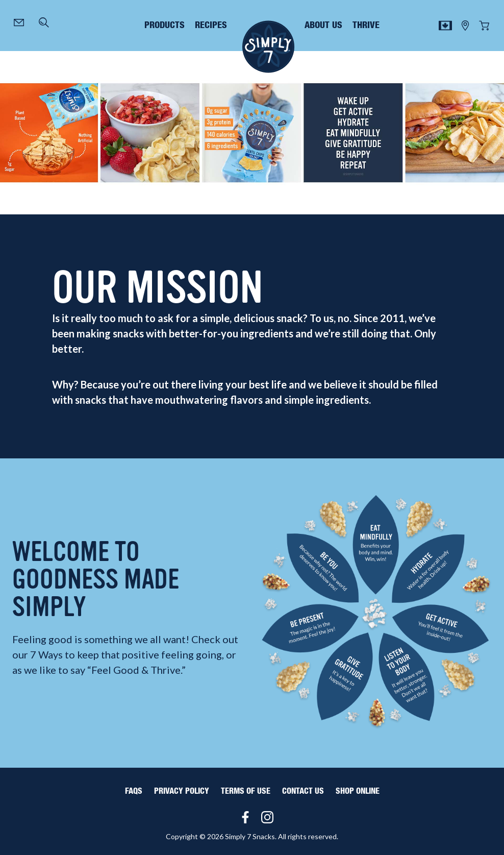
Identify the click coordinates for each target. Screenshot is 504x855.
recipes (211, 26)
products (165, 26)
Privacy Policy (182, 791)
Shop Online (358, 791)
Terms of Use (246, 791)
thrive (366, 26)
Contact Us (303, 791)
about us (323, 26)
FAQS (134, 791)
